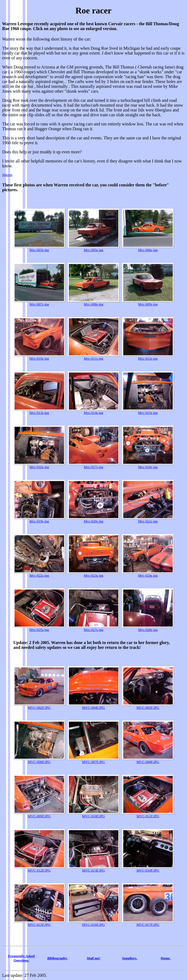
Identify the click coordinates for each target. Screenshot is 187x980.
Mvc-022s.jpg (39, 574)
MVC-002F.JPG (39, 706)
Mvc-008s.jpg (94, 303)
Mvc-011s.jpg (94, 357)
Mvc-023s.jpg (94, 574)
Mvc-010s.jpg (39, 357)
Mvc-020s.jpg (94, 520)
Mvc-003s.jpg (39, 248)
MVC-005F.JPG (148, 706)
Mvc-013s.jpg (39, 411)
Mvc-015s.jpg (148, 411)
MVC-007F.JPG (94, 760)
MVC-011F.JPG (148, 814)
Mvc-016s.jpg (39, 465)
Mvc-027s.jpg (94, 628)
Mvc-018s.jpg (148, 465)
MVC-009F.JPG (39, 814)
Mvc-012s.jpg (148, 357)
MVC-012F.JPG (39, 869)
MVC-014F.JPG (148, 869)
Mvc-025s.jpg (39, 628)
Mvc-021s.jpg (148, 520)
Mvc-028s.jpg (148, 628)
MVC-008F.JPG (148, 760)
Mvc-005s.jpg (94, 248)
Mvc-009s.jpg (148, 303)
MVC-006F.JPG (39, 760)
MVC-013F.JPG (94, 869)
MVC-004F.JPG (94, 706)
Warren (7, 175)
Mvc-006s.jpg (148, 248)
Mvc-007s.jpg (39, 303)
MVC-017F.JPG (148, 923)
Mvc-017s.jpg (94, 465)
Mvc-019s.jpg (39, 520)
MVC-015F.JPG (39, 923)
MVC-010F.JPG (94, 814)
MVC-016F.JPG (94, 923)
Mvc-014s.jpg (94, 411)
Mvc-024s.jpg (148, 574)
